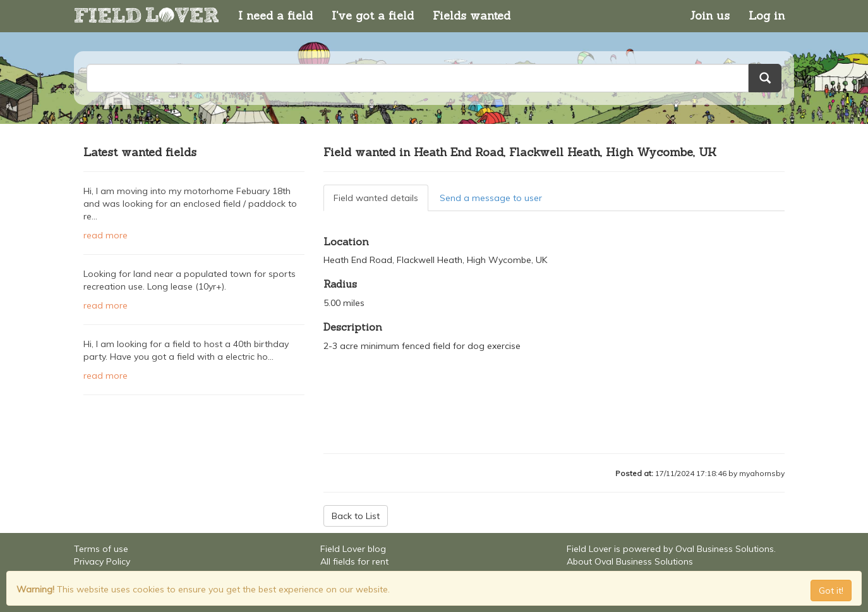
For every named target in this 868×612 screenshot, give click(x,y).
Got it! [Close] (831, 591)
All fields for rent (354, 561)
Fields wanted (472, 15)
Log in (767, 15)
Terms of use (101, 549)
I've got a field (373, 15)
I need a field (275, 15)
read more (105, 235)
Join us (710, 15)
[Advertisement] (194, 439)
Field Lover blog (353, 549)
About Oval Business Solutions (630, 561)
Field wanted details (376, 198)
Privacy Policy (102, 561)
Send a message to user (491, 198)
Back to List (356, 516)
